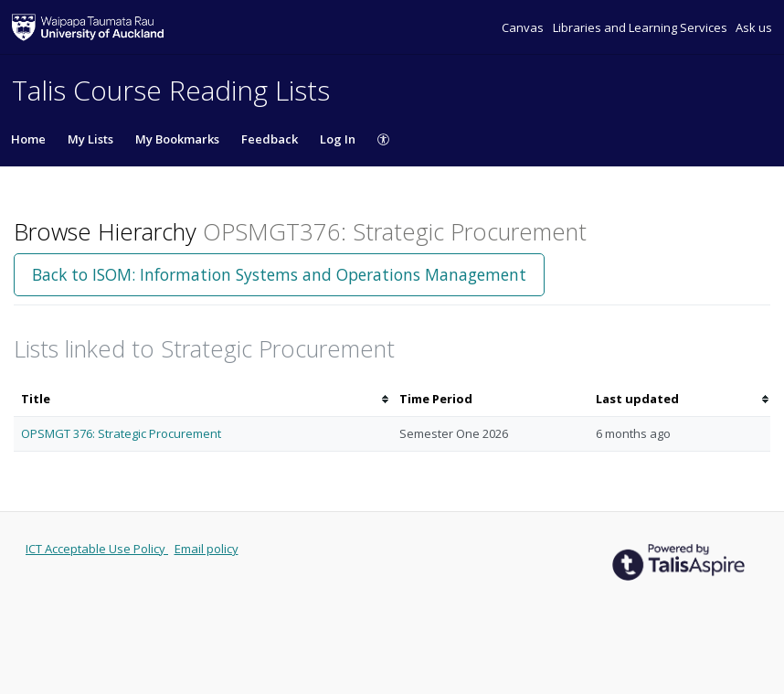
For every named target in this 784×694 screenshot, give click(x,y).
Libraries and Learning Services (641, 27)
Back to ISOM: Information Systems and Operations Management (279, 274)
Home (28, 139)
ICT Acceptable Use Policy (97, 549)
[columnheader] (203, 399)
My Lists (90, 139)
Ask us (754, 27)
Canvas (524, 27)
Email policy (207, 549)
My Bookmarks (177, 139)
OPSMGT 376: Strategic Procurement (121, 433)
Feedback (270, 139)
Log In (338, 139)
